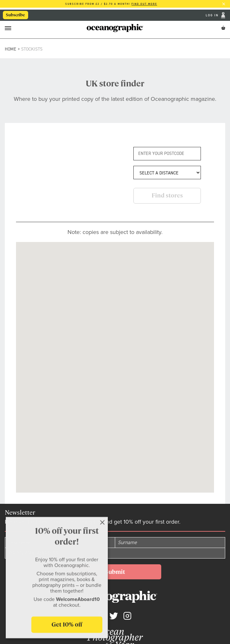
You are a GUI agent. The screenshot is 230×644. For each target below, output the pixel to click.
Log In (213, 15)
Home (11, 49)
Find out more (144, 4)
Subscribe (16, 15)
